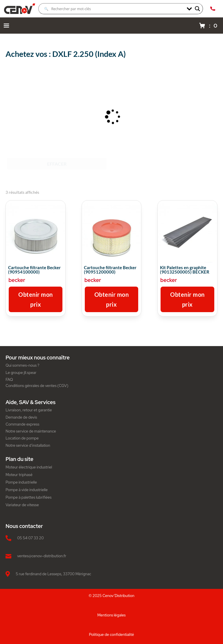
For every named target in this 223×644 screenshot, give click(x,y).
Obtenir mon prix (36, 299)
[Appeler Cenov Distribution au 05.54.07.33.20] (213, 9)
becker (17, 280)
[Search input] (114, 9)
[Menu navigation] (6, 26)
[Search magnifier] (197, 9)
